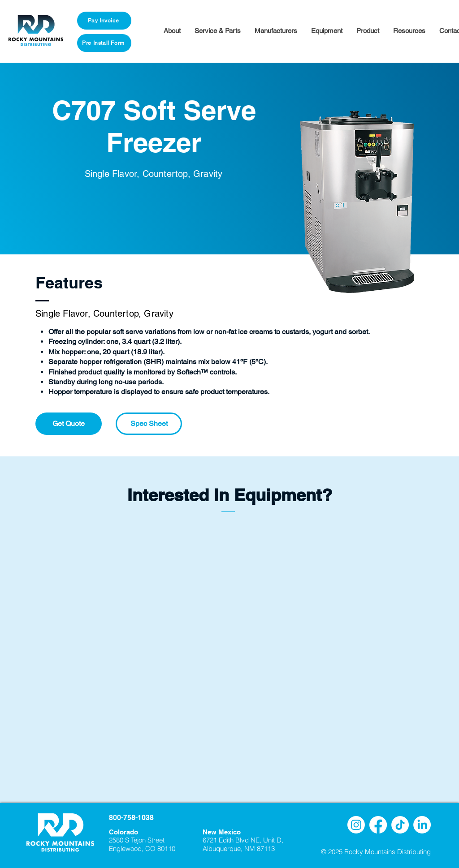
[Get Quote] (69, 424)
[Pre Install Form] (104, 43)
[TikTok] (400, 825)
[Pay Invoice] (104, 21)
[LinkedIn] (422, 825)
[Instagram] (356, 825)
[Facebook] (378, 825)
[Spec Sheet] (149, 424)
